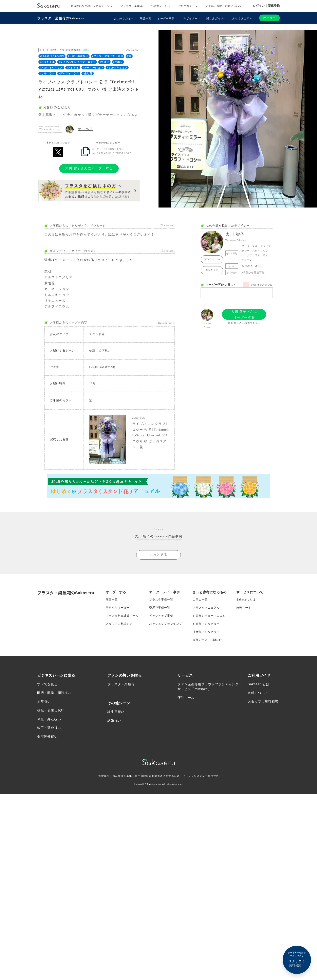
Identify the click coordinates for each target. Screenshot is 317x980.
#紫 (129, 56)
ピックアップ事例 (161, 616)
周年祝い (44, 702)
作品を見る (212, 270)
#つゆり (104, 62)
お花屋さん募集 (120, 776)
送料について (258, 693)
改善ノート (244, 608)
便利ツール (186, 698)
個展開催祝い (47, 737)
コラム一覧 (200, 600)
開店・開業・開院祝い (54, 693)
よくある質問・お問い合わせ (223, 6)
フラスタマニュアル (206, 608)
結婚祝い (114, 721)
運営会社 (100, 776)
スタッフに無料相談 (263, 702)
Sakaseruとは (246, 600)
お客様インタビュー (206, 624)
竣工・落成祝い (49, 728)
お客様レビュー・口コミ (209, 616)
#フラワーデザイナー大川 (108, 56)
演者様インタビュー (206, 632)
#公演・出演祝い (78, 56)
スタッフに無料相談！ (297, 959)
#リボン (118, 62)
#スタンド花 (47, 62)
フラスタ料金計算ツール (122, 616)
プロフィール (212, 259)
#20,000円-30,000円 (52, 56)
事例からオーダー (118, 608)
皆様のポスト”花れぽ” (207, 640)
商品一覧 (145, 18)
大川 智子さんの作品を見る (244, 323)
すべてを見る (47, 684)
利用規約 (139, 776)
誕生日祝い (116, 712)
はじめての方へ (124, 18)
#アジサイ (73, 68)
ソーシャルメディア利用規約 (203, 776)
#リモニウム (47, 73)
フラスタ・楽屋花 (131, 6)
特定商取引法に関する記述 (163, 776)
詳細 (86, 50)
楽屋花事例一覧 (160, 608)
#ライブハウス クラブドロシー (77, 62)
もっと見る (158, 555)
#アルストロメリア (51, 68)
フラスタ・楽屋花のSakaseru (61, 18)
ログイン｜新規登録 (266, 6)
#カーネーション (93, 68)
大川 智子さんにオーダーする (89, 168)
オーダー (269, 18)
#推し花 (88, 73)
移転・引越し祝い (51, 710)
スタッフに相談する (119, 624)
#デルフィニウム (69, 73)
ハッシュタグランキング (166, 624)
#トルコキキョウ (117, 68)
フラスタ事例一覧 (161, 600)
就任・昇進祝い (49, 719)
